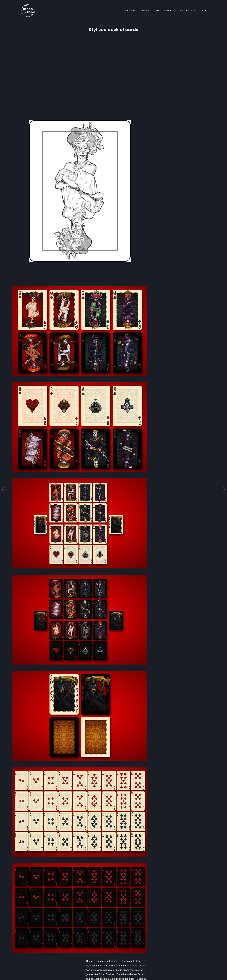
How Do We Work (164, 10)
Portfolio (130, 10)
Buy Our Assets (187, 10)
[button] (182, 958)
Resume (145, 10)
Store (205, 10)
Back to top (201, 974)
